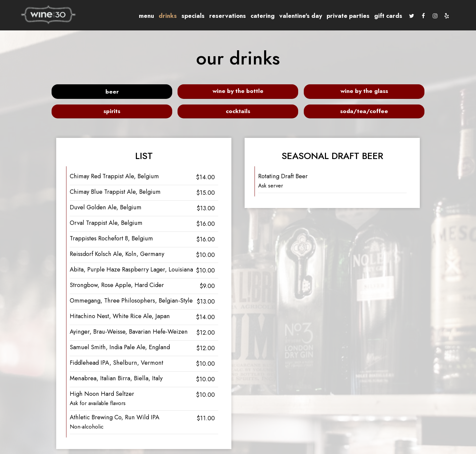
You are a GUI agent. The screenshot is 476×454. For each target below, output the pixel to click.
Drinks (161, 17)
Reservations (221, 17)
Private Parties (342, 17)
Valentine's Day (294, 17)
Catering (256, 17)
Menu (140, 17)
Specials (187, 17)
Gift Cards (382, 17)
